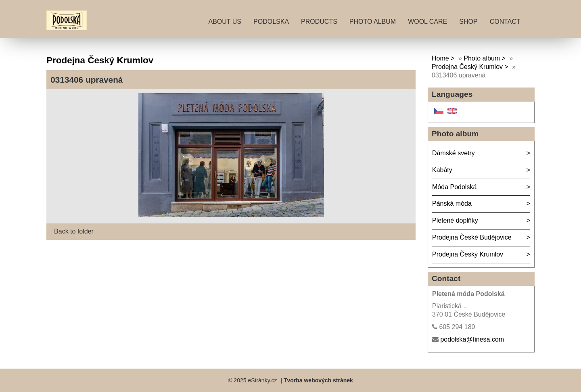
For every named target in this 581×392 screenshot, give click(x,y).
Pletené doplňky (455, 220)
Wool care (427, 22)
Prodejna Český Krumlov (467, 67)
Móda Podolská (454, 187)
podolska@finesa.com (472, 339)
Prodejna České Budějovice (472, 237)
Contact (505, 22)
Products (319, 22)
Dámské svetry (454, 153)
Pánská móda (452, 203)
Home (440, 58)
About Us (225, 22)
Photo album (373, 22)
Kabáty (442, 170)
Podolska (271, 22)
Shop (468, 22)
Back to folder (74, 231)
